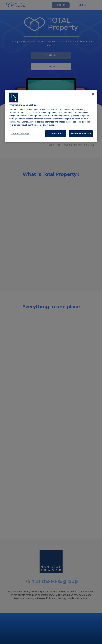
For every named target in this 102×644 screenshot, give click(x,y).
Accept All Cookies (81, 134)
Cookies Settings (20, 133)
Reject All (56, 134)
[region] (51, 116)
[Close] (93, 94)
